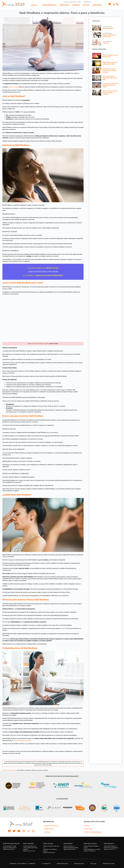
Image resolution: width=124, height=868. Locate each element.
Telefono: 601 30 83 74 (9, 849)
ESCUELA (87, 826)
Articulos (86, 5)
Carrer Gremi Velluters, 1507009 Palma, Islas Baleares (111, 847)
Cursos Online (64, 5)
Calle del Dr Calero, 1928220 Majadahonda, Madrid (71, 847)
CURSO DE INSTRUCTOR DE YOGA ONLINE (43, 272)
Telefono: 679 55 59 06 (89, 851)
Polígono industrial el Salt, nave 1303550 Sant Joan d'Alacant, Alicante (51, 849)
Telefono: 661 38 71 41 (110, 849)
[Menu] (110, 4)
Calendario (76, 5)
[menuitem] (35, 5)
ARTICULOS (47, 832)
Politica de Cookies (79, 864)
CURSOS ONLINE (49, 829)
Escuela (35, 5)
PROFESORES (88, 829)
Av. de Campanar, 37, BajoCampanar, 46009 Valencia (10, 847)
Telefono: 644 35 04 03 (49, 853)
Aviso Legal (93, 864)
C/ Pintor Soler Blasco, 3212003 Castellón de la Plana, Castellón (30, 848)
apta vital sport (6, 770)
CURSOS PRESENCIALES (51, 826)
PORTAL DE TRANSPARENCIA (93, 832)
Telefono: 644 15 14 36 (29, 851)
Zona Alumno (97, 5)
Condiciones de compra (109, 864)
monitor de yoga (13, 87)
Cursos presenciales (49, 5)
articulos (13, 770)
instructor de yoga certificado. (23, 740)
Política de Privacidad (62, 864)
